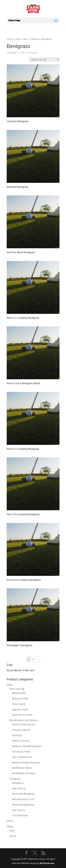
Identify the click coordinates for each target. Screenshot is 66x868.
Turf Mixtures (20, 815)
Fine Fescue (19, 788)
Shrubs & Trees (21, 752)
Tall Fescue (18, 810)
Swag (10, 826)
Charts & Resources (23, 724)
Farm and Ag (17, 689)
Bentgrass (18, 783)
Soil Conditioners (22, 757)
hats (12, 831)
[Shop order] (44, 60)
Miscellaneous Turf (23, 799)
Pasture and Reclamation (27, 746)
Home (10, 39)
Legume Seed (20, 709)
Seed (25, 39)
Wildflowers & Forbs (24, 773)
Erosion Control (21, 730)
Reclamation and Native (23, 720)
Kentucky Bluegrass (23, 794)
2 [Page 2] (33, 659)
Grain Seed (18, 704)
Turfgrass (34, 39)
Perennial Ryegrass (23, 805)
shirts (13, 836)
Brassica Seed (20, 698)
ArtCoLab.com (47, 863)
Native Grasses (21, 741)
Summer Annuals (22, 715)
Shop (18, 39)
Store (10, 821)
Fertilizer (17, 735)
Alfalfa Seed (19, 693)
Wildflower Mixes (22, 768)
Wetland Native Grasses (26, 762)
